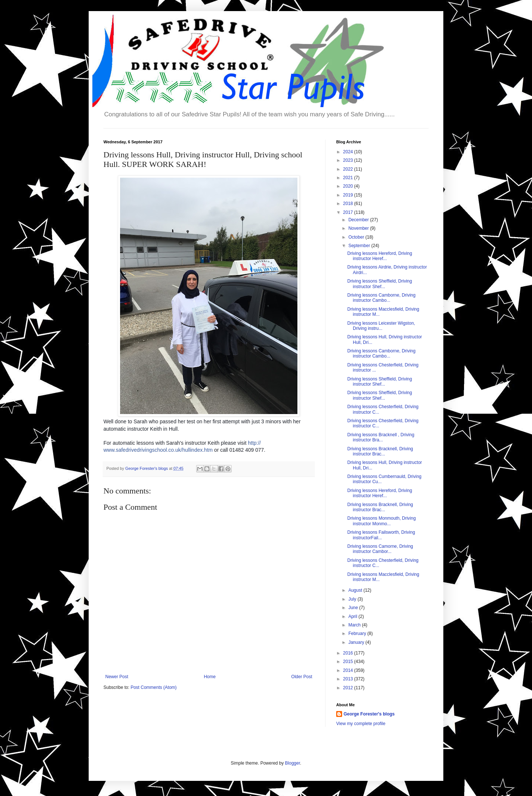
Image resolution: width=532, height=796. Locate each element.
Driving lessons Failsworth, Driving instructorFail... (381, 535)
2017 (349, 212)
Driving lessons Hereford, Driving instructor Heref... (380, 256)
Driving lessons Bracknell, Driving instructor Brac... (380, 451)
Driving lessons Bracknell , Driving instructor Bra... (381, 437)
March (355, 625)
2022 (349, 169)
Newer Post (117, 677)
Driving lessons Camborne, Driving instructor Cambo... (381, 298)
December (359, 220)
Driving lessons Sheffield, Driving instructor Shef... (380, 284)
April (353, 616)
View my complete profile (361, 724)
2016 (349, 653)
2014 (349, 670)
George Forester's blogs (369, 714)
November (359, 228)
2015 (349, 662)
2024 (349, 152)
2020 (349, 186)
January (357, 642)
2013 (349, 679)
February (358, 633)
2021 (349, 178)
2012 (349, 688)
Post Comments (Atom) (154, 687)
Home (210, 677)
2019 (349, 195)
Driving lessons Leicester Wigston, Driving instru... (381, 326)
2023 (349, 160)
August (356, 590)
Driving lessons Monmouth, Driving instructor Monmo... (381, 521)
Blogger (292, 763)
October (357, 237)
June (354, 608)
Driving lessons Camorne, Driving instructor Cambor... (380, 549)
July (353, 599)
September (360, 246)
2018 (349, 204)
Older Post (302, 677)
